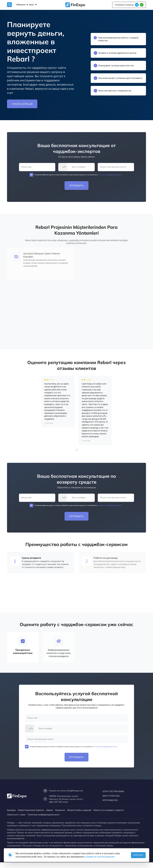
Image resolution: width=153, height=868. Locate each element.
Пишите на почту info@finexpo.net (63, 791)
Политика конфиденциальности (44, 815)
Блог (33, 5)
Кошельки (60, 810)
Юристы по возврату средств (109, 810)
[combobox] (63, 167)
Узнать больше (22, 104)
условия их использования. (100, 857)
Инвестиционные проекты (31, 810)
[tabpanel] (58, 429)
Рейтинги (22, 5)
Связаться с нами (16, 815)
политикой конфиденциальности (110, 175)
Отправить (76, 186)
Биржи (50, 810)
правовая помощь (124, 5)
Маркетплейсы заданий (79, 810)
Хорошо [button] (138, 855)
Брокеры (11, 810)
